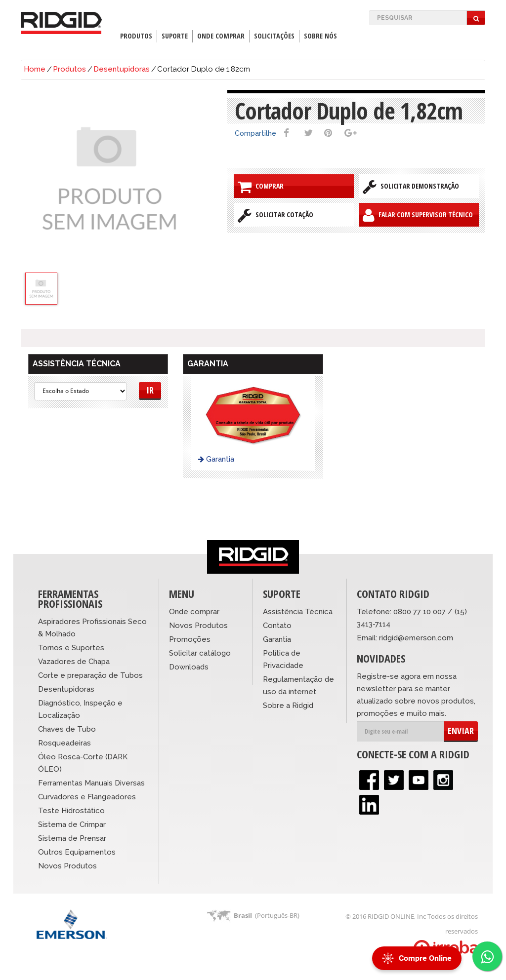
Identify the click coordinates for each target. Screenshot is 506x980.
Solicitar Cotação (275, 215)
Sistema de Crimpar (72, 824)
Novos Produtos (67, 866)
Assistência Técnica (298, 612)
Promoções (190, 639)
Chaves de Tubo (67, 729)
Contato (277, 626)
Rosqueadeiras (64, 743)
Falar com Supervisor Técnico (418, 215)
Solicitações (274, 36)
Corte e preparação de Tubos (90, 675)
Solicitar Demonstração (411, 187)
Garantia (216, 459)
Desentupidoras (122, 69)
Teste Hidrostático (71, 811)
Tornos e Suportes (71, 648)
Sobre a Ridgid (288, 706)
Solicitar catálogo (200, 653)
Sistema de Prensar (72, 838)
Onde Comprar (221, 36)
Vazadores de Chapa (74, 662)
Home (35, 69)
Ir (150, 390)
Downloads (189, 667)
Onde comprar (194, 612)
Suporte (175, 36)
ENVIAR (461, 731)
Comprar (261, 187)
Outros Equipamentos (77, 852)
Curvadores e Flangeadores (87, 797)
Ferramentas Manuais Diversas (91, 783)
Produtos (136, 36)
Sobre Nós (320, 36)
